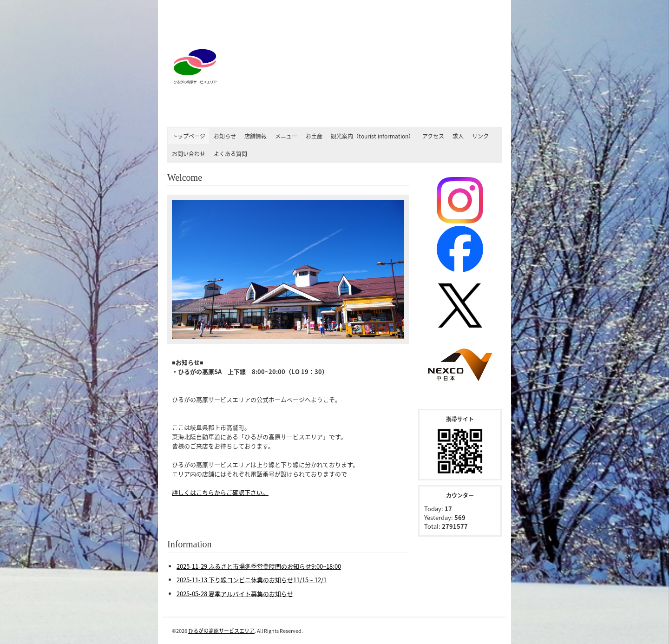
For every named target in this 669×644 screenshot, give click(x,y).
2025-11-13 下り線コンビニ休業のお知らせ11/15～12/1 (252, 580)
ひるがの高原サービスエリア (221, 631)
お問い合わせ (189, 154)
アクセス (433, 136)
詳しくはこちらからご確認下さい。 (220, 492)
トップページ (189, 136)
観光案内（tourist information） (372, 136)
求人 (458, 136)
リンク (480, 136)
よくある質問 (230, 154)
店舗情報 (256, 136)
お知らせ (225, 136)
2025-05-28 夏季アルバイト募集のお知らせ (235, 594)
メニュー (286, 136)
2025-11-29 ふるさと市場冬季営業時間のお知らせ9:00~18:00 (259, 566)
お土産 (314, 136)
